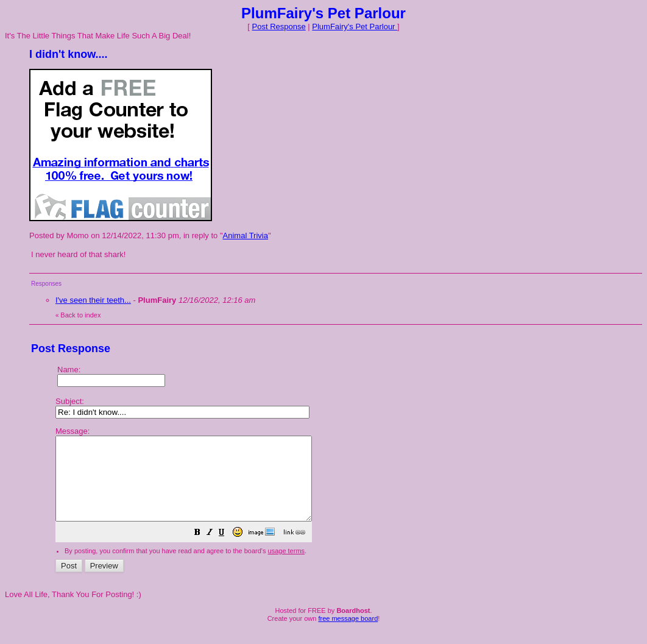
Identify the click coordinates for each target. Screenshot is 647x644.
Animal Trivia (246, 235)
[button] (228, 550)
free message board (348, 635)
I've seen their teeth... (93, 300)
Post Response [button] (279, 27)
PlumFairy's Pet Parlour (355, 27)
